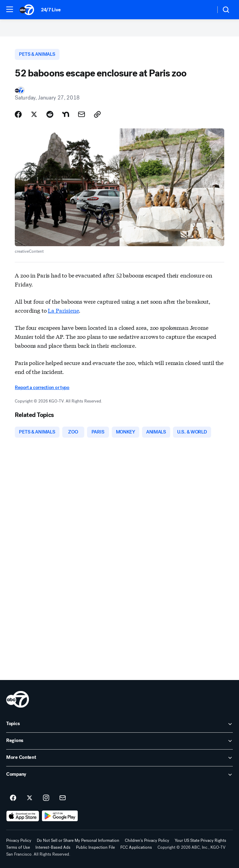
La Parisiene (63, 310)
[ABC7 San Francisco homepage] (27, 10)
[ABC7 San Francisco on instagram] (46, 798)
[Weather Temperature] (205, 10)
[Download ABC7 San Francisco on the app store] (23, 816)
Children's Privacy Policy (147, 840)
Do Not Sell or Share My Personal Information (78, 840)
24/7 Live (51, 10)
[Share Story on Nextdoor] (66, 114)
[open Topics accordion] (119, 724)
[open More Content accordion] (119, 758)
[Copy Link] (97, 114)
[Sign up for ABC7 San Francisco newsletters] (63, 798)
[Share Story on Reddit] (50, 114)
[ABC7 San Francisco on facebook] (13, 798)
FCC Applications (136, 847)
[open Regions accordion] (119, 741)
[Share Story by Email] (82, 114)
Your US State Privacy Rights (200, 840)
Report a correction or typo (42, 388)
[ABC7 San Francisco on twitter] (30, 798)
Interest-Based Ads (53, 847)
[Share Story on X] (34, 114)
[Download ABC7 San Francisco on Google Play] (60, 816)
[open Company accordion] (119, 775)
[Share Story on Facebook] (18, 114)
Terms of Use (18, 847)
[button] (10, 9)
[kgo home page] (18, 699)
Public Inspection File (95, 847)
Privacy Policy (19, 840)
